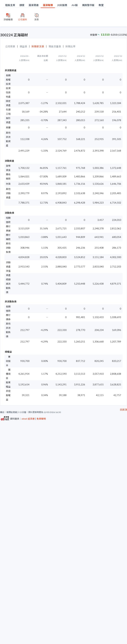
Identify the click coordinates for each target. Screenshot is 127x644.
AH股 (75, 5)
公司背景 (10, 46)
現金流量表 (55, 46)
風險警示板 (88, 5)
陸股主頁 (10, 5)
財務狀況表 (38, 46)
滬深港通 (34, 5)
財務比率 (70, 46)
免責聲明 (41, 419)
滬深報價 (48, 5)
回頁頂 (124, 410)
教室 (101, 5)
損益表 (23, 46)
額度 (22, 5)
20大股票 (62, 5)
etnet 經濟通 (28, 419)
